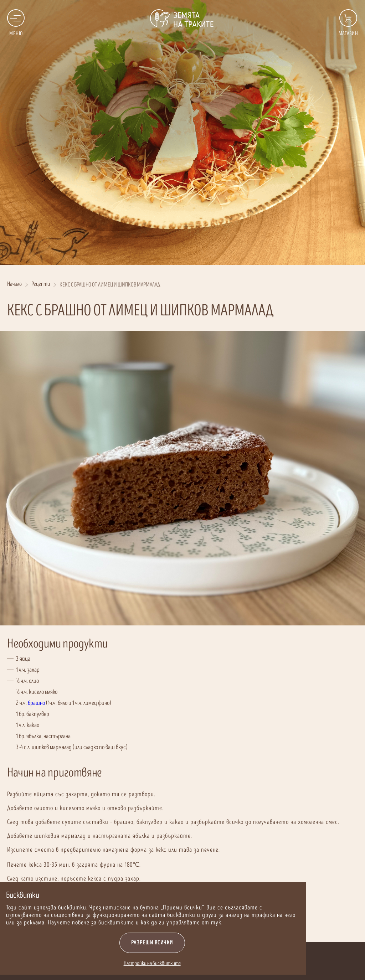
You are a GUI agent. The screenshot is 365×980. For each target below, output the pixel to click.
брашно (36, 703)
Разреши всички (124, 943)
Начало (14, 285)
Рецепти (41, 285)
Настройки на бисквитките (124, 963)
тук (188, 922)
